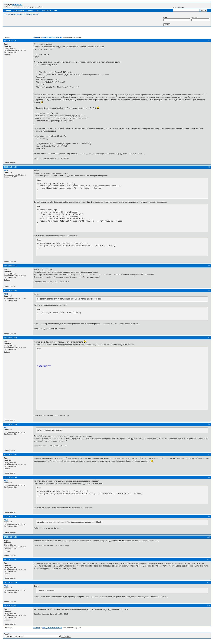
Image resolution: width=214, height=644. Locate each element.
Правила (29, 10)
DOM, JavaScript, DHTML (52, 37)
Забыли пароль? (33, 14)
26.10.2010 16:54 (10, 167)
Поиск (37, 10)
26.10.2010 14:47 (10, 41)
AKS (6, 171)
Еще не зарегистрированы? (15, 14)
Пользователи (18, 10)
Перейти (37, 635)
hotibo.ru (17, 5)
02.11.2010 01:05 (10, 606)
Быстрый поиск (186, 9)
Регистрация (46, 10)
